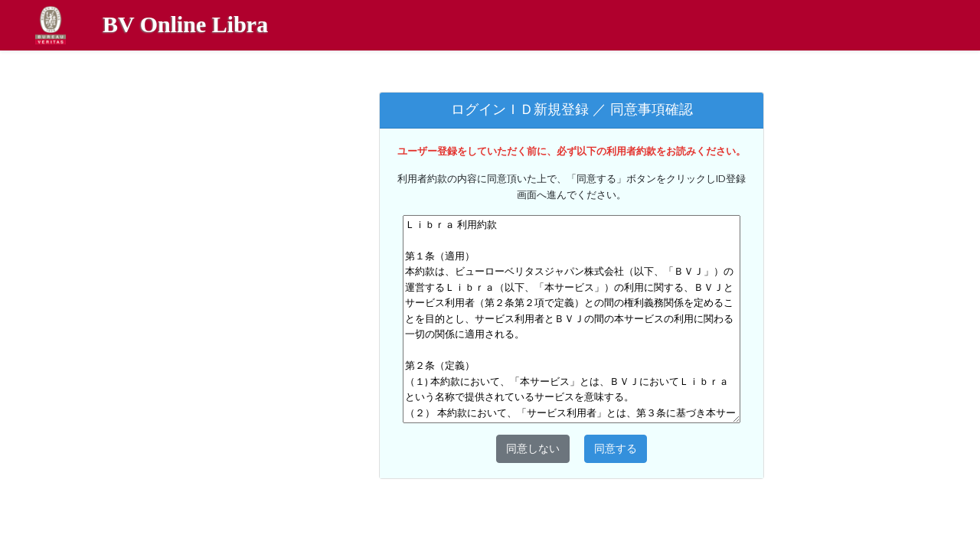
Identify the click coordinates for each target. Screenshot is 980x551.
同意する (616, 448)
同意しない (533, 448)
